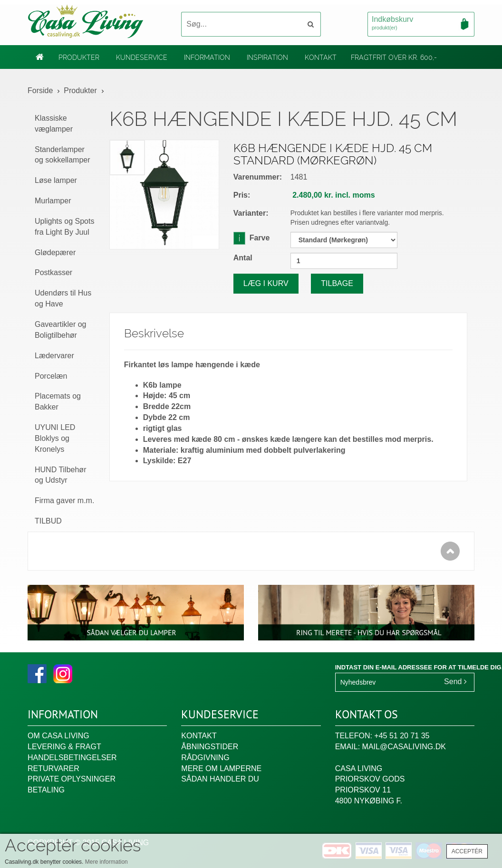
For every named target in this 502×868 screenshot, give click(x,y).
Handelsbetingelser (72, 758)
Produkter (79, 57)
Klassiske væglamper (54, 124)
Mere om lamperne (221, 768)
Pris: (242, 195)
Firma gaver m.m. (64, 501)
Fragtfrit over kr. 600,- (394, 57)
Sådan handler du (220, 779)
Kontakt (321, 57)
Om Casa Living (58, 736)
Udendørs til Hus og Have (63, 298)
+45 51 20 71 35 (402, 736)
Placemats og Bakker (58, 401)
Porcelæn (51, 376)
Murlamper (53, 201)
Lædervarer (54, 356)
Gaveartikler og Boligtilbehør (61, 330)
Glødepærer (55, 253)
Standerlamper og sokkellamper (63, 155)
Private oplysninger (72, 779)
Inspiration (267, 57)
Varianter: (251, 213)
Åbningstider (210, 747)
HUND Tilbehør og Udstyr (60, 475)
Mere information (106, 862)
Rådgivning (205, 758)
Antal (243, 258)
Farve (252, 237)
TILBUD (48, 521)
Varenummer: (258, 177)
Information (207, 57)
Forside (40, 91)
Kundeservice (142, 57)
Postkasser (53, 272)
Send (455, 682)
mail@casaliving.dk (404, 747)
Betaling (46, 790)
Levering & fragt (64, 747)
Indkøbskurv (421, 24)
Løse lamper (56, 180)
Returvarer (53, 768)
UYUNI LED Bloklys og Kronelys (55, 438)
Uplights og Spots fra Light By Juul (64, 227)
